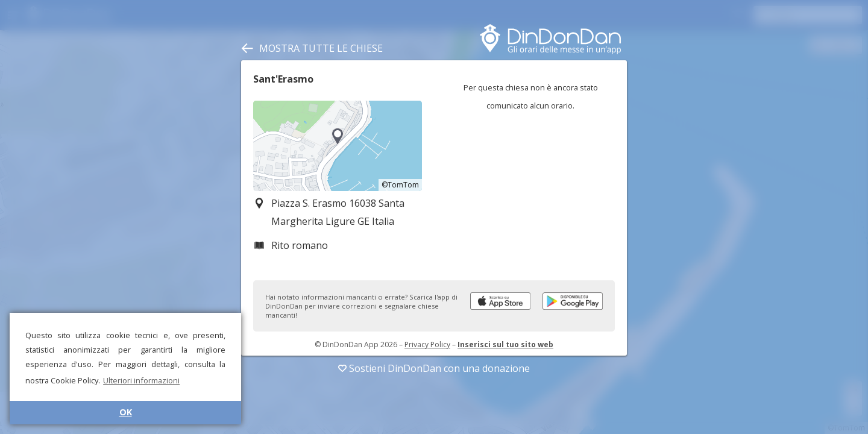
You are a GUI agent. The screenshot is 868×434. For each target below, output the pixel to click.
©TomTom (400, 185)
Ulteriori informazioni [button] (141, 380)
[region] (338, 146)
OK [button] (126, 412)
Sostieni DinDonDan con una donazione (434, 368)
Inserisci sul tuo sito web (505, 344)
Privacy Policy (427, 344)
